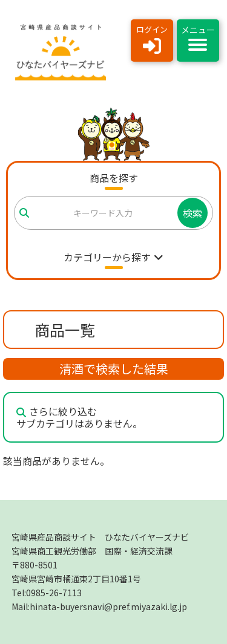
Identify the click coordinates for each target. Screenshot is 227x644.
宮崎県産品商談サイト (100, 537)
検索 (192, 213)
